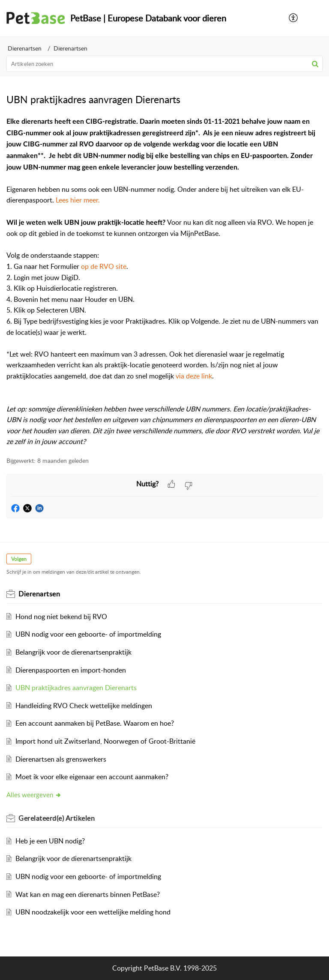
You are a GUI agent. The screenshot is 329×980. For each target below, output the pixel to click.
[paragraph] (164, 282)
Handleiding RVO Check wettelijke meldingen (84, 706)
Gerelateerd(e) (57, 818)
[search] (164, 64)
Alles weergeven (34, 795)
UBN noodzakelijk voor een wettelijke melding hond (93, 912)
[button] (315, 64)
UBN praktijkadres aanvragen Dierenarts (76, 688)
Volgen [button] (19, 559)
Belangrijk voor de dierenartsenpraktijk (73, 652)
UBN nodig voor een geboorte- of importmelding (88, 634)
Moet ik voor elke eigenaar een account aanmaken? (92, 777)
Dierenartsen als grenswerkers (61, 759)
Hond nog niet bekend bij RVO (61, 617)
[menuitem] (294, 18)
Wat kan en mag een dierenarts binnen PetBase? (88, 894)
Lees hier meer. (78, 200)
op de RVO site (104, 266)
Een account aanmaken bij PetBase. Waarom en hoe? (95, 723)
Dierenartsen (25, 48)
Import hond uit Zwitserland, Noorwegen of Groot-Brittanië (105, 741)
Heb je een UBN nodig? (50, 841)
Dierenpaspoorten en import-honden (71, 670)
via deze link (194, 376)
